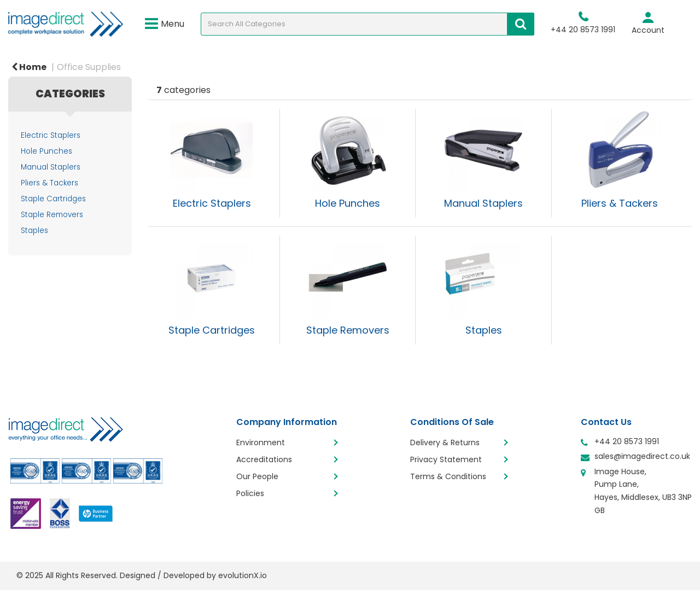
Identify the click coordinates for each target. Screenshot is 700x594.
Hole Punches (46, 151)
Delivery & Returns (445, 442)
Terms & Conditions (448, 476)
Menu (165, 24)
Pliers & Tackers (49, 183)
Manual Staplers (51, 167)
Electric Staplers (51, 135)
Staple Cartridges (53, 199)
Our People (257, 476)
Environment (261, 442)
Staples (34, 231)
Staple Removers (52, 215)
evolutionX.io (243, 575)
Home (29, 67)
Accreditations (264, 459)
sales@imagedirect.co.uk (642, 456)
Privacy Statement (446, 459)
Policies (250, 493)
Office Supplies (89, 67)
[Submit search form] (521, 24)
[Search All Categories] (367, 24)
